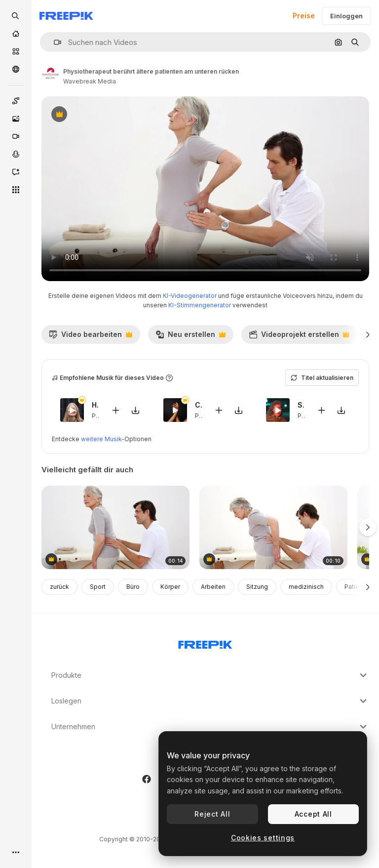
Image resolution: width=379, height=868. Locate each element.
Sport (98, 587)
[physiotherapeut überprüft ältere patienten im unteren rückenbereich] (273, 527)
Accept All (313, 814)
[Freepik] (66, 16)
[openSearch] (16, 16)
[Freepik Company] (205, 643)
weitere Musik (101, 439)
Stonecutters (301, 405)
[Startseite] (16, 34)
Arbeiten (213, 587)
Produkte (210, 675)
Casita (199, 405)
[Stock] (16, 51)
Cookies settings (263, 838)
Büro (133, 587)
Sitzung (257, 587)
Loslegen (210, 701)
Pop (98, 416)
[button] (54, 42)
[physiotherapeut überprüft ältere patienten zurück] (115, 527)
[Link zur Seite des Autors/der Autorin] (50, 75)
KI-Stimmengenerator (200, 305)
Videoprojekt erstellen (299, 337)
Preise (304, 16)
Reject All (212, 814)
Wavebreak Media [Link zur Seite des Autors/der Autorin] (90, 81)
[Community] (16, 69)
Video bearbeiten (91, 337)
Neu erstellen (190, 337)
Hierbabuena (95, 405)
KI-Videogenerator (190, 296)
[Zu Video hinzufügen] (116, 410)
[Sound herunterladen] (136, 410)
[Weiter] (368, 334)
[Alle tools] (16, 190)
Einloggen (346, 16)
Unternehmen (210, 727)
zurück (59, 587)
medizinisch (306, 587)
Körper (170, 587)
